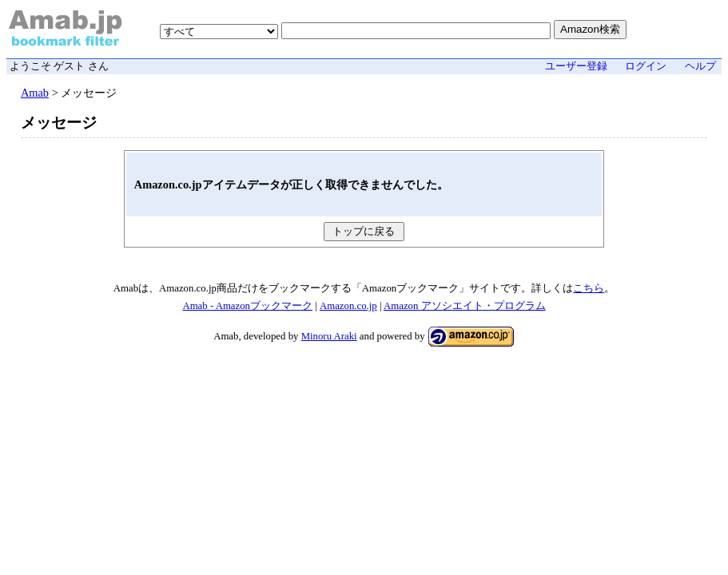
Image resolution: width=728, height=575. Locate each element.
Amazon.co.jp (348, 306)
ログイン (646, 66)
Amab (35, 93)
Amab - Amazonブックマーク (247, 306)
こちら (589, 288)
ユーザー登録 (576, 66)
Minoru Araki (329, 336)
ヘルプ (700, 66)
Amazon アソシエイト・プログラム (465, 306)
